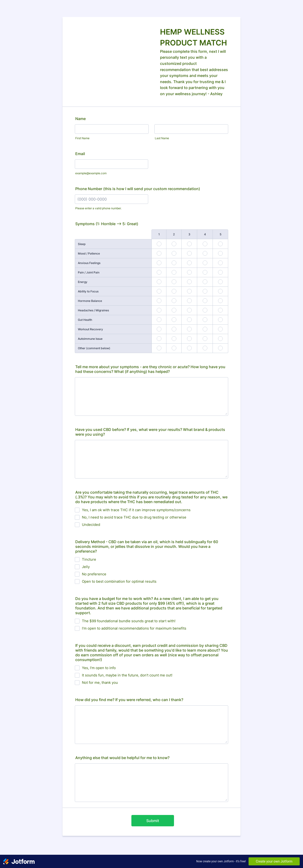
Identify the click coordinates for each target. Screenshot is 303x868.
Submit (153, 821)
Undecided (91, 525)
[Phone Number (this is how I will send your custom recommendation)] (111, 199)
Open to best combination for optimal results (119, 581)
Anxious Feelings (89, 263)
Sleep (82, 244)
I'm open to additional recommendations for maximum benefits (134, 628)
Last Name (162, 138)
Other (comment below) (94, 348)
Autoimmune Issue (90, 339)
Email (80, 154)
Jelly (86, 567)
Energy (83, 282)
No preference (94, 574)
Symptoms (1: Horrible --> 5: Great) (107, 224)
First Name (82, 138)
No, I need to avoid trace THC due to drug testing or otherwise (134, 517)
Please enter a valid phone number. (98, 208)
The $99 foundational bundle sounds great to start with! (129, 621)
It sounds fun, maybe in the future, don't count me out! (127, 675)
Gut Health (85, 320)
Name (80, 119)
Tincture (89, 559)
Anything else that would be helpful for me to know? (122, 758)
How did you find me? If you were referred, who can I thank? (129, 700)
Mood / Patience (89, 253)
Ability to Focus (88, 291)
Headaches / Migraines (93, 310)
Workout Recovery (90, 329)
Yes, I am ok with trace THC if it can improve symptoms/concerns (136, 510)
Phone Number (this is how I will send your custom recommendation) (138, 189)
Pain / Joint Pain (89, 272)
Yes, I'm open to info (99, 668)
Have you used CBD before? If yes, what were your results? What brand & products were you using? (150, 432)
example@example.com (91, 173)
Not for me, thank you (100, 682)
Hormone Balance (90, 301)
